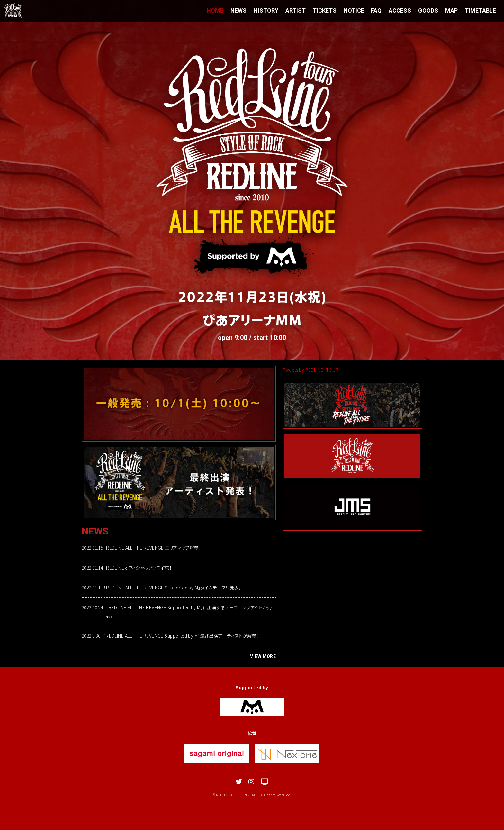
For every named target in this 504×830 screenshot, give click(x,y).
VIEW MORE (263, 656)
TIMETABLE (480, 10)
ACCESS (400, 10)
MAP (451, 10)
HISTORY (266, 10)
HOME (215, 10)
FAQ (376, 10)
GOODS (428, 10)
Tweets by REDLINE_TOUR (310, 370)
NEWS (238, 10)
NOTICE (354, 10)
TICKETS (324, 10)
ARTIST (295, 10)
